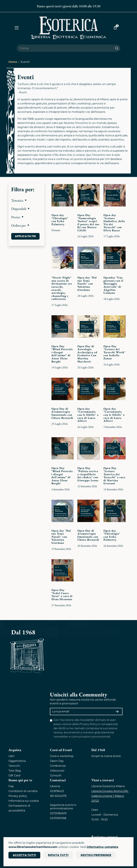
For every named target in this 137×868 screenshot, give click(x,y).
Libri (11, 756)
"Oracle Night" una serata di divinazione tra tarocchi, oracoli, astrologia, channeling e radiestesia (62, 288)
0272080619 (58, 813)
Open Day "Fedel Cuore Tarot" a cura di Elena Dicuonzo (62, 595)
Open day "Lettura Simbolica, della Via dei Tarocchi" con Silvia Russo (114, 223)
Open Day (57, 761)
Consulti (56, 775)
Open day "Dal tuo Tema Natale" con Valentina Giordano (87, 284)
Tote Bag (15, 771)
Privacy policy (18, 796)
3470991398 (58, 818)
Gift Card (14, 775)
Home (13, 62)
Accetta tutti (24, 855)
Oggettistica (17, 761)
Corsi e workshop (62, 756)
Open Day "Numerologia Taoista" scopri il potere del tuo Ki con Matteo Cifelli (88, 223)
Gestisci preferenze (96, 855)
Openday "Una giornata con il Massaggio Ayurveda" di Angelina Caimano (113, 285)
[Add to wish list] (68, 191)
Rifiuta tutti (58, 855)
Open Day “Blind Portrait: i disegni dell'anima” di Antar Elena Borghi (62, 354)
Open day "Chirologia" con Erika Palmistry (60, 220)
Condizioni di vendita (23, 791)
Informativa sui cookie (24, 801)
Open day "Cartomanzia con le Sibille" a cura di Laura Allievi (88, 415)
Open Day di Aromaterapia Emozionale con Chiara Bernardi (62, 413)
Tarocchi (14, 766)
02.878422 (57, 791)
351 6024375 (58, 796)
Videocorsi (57, 771)
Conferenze (58, 766)
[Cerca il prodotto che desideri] (65, 48)
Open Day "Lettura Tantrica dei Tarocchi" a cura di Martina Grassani (114, 476)
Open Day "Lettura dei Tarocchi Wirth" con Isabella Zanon (114, 352)
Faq (11, 786)
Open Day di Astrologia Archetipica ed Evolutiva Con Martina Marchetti (87, 354)
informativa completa (102, 847)
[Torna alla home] (69, 28)
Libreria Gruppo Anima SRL (110, 791)
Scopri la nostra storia (106, 756)
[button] (26, 200)
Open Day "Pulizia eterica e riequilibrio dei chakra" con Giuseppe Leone (88, 474)
